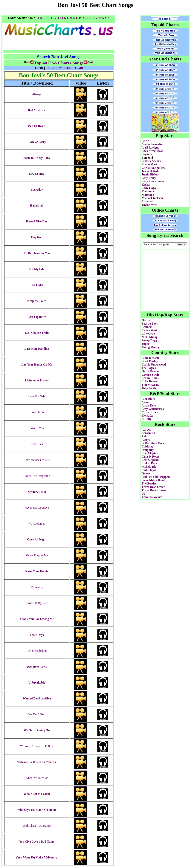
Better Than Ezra (153, 443)
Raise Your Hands (37, 571)
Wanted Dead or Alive (37, 698)
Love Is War (37, 428)
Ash (144, 436)
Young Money (150, 347)
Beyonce (147, 154)
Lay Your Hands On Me (37, 365)
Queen (146, 473)
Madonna (148, 191)
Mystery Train (37, 492)
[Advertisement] (96, 14)
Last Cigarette (37, 317)
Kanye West (149, 330)
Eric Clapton (150, 453)
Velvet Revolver (152, 497)
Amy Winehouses (153, 409)
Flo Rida (147, 416)
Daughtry (148, 450)
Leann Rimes (150, 378)
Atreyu (146, 440)
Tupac (146, 344)
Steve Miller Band (153, 480)
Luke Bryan (149, 381)
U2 (143, 494)
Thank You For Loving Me (37, 619)
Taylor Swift (149, 205)
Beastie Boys (150, 324)
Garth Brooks (150, 371)
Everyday (37, 190)
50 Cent (147, 320)
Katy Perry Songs (153, 181)
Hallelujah (37, 205)
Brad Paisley (150, 361)
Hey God (37, 237)
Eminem (147, 327)
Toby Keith (149, 388)
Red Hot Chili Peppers (156, 477)
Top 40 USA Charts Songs (54, 63)
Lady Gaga (149, 188)
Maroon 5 (148, 195)
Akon (145, 402)
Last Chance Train (37, 333)
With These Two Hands (37, 826)
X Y (104, 18)
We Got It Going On (37, 730)
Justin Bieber (150, 174)
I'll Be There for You (37, 253)
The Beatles (149, 483)
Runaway (37, 587)
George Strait (150, 375)
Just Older (37, 285)
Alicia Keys (149, 405)
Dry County (37, 174)
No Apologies (37, 524)
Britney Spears (151, 161)
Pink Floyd (149, 470)
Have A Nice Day (37, 221)
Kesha (146, 185)
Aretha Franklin (152, 144)
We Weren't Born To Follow (37, 746)
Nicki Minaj (149, 337)
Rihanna (147, 201)
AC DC (146, 430)
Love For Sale (37, 396)
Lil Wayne (148, 334)
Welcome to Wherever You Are (37, 762)
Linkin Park (149, 463)
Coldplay (147, 446)
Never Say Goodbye (37, 508)
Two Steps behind (37, 651)
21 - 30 (65, 68)
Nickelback (149, 467)
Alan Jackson (150, 358)
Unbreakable (37, 683)
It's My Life (37, 269)
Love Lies (37, 444)
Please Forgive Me (37, 555)
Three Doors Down (154, 490)
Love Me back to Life (37, 460)
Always (37, 94)
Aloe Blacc (148, 399)
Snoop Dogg (149, 340)
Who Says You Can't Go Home (37, 810)
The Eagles (149, 368)
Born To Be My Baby (37, 158)
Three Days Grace (153, 487)
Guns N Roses (150, 457)
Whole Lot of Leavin (37, 794)
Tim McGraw (150, 385)
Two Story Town (37, 667)
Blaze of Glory (37, 142)
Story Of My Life (37, 603)
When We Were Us (37, 778)
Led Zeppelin (150, 460)
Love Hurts (37, 412)
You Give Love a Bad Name (37, 842)
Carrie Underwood (154, 365)
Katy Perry (149, 178)
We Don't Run (37, 714)
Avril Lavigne (150, 148)
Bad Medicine (37, 110)
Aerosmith (148, 433)
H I (59, 18)
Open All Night (37, 539)
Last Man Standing (37, 349)
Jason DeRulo (150, 171)
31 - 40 (77, 68)
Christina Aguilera (154, 168)
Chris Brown (150, 412)
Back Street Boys (152, 151)
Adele (145, 141)
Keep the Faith (37, 301)
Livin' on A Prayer (37, 380)
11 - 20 (51, 68)
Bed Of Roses (37, 126)
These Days (37, 635)
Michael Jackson (152, 198)
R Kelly (146, 419)
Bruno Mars (149, 164)
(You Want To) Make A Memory (37, 857)
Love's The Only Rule (37, 476)
